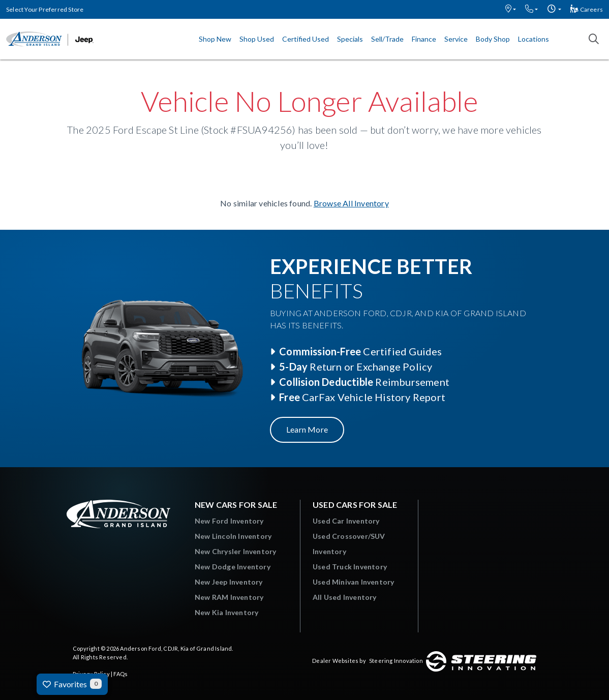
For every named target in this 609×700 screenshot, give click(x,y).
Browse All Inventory (351, 203)
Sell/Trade (387, 39)
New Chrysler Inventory (235, 551)
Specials (350, 39)
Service (456, 39)
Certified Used (306, 39)
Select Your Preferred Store (45, 9)
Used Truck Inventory (350, 567)
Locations (534, 39)
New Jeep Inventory (229, 582)
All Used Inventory (345, 597)
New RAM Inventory (229, 597)
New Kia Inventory (226, 612)
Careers (587, 9)
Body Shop (493, 39)
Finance (424, 39)
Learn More (307, 429)
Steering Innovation (396, 661)
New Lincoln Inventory (233, 536)
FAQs (120, 674)
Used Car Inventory (346, 521)
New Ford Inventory (229, 521)
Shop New (215, 39)
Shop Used (257, 39)
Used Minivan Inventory (353, 582)
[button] (511, 9)
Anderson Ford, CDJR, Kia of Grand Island (176, 648)
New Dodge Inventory (233, 567)
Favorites (72, 684)
